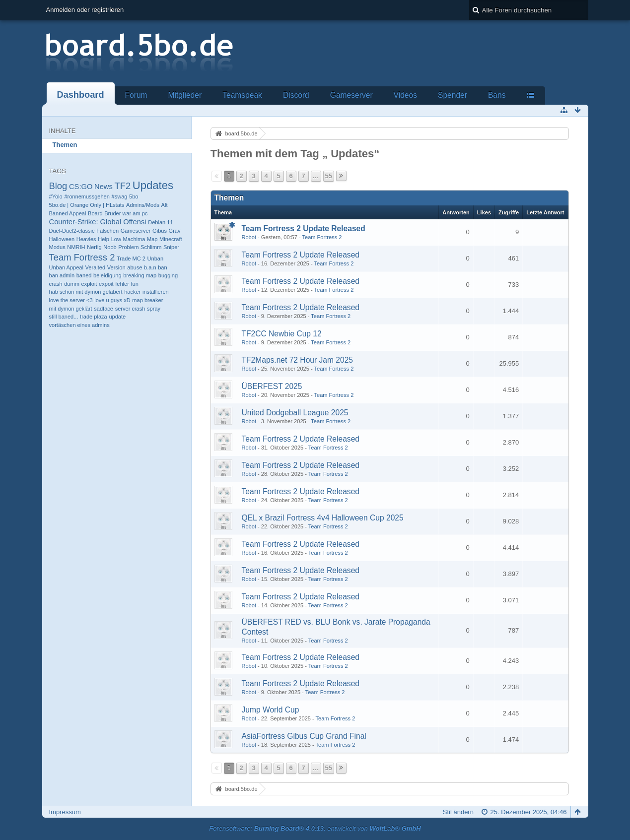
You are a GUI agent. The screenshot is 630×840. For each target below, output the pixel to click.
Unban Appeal (66, 267)
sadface (104, 309)
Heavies (86, 239)
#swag (120, 196)
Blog (58, 186)
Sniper (171, 247)
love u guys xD (112, 300)
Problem (128, 247)
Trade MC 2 (131, 258)
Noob (110, 247)
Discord (296, 95)
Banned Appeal (68, 213)
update (117, 317)
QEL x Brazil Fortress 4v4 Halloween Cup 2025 (323, 518)
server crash (130, 309)
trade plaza (94, 317)
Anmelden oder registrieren (85, 10)
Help (104, 239)
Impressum (65, 812)
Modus (57, 247)
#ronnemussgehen (87, 196)
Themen (65, 145)
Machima (134, 239)
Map (152, 239)
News (104, 187)
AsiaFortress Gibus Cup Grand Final (304, 736)
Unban (156, 258)
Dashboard (81, 95)
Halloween (62, 239)
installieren (156, 292)
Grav (175, 231)
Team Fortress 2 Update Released (304, 228)
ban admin (62, 275)
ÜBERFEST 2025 (272, 386)
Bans (497, 95)
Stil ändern (458, 812)
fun (134, 284)
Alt (165, 205)
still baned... (64, 317)
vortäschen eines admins (79, 325)
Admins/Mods (143, 205)
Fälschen (107, 231)
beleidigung (107, 275)
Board (95, 213)
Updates (153, 185)
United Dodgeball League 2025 (295, 413)
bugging (168, 275)
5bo (134, 196)
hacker (132, 292)
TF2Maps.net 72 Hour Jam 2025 (298, 360)
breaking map (140, 275)
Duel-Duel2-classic (72, 231)
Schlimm (151, 247)
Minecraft (171, 239)
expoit (106, 284)
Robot (249, 237)
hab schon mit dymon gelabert (86, 292)
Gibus (160, 231)
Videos (405, 95)
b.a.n (150, 267)
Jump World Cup (271, 710)
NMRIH (76, 247)
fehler (122, 284)
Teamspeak (242, 95)
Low (116, 239)
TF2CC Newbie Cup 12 (282, 334)
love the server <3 (71, 300)
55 (329, 176)
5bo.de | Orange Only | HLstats (87, 205)
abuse (135, 267)
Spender (453, 95)
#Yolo (56, 196)
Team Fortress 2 (82, 257)
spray (154, 309)
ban (162, 267)
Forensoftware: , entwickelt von (315, 828)
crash (56, 284)
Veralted (96, 267)
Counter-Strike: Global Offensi (98, 222)
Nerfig (94, 247)
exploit (89, 284)
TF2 (122, 186)
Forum (136, 95)
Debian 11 (160, 222)
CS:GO (81, 187)
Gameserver (351, 95)
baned (84, 275)
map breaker (147, 300)
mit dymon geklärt (71, 309)
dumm (72, 284)
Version (116, 267)
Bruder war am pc (126, 213)
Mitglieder (185, 95)
